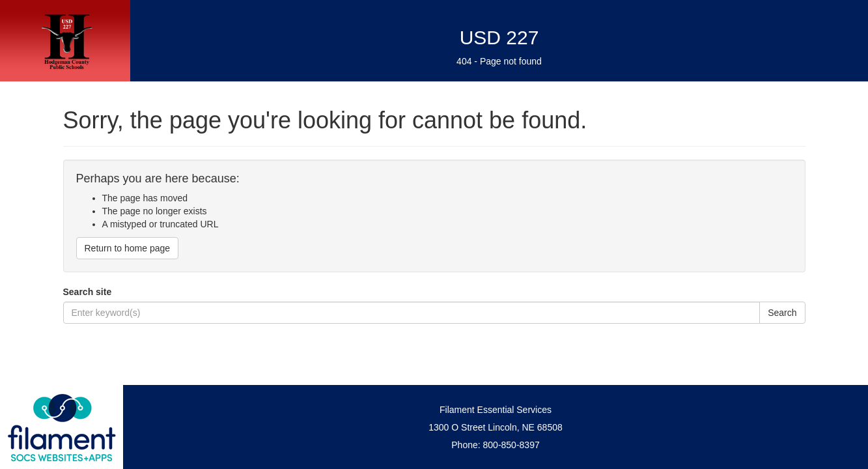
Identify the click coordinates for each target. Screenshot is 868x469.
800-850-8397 (511, 445)
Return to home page (128, 248)
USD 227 (499, 37)
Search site (88, 292)
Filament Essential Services (496, 410)
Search (782, 313)
